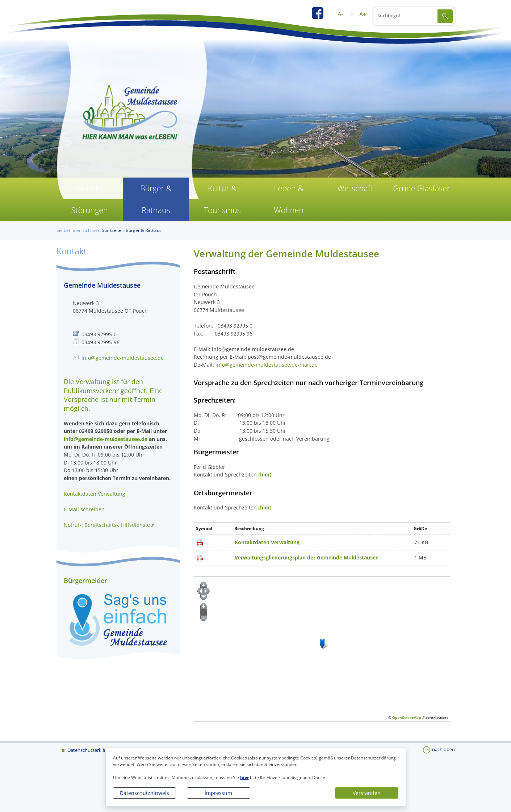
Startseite (112, 230)
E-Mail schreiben (84, 509)
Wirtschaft (355, 188)
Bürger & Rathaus (156, 199)
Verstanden (367, 793)
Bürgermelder (85, 580)
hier (244, 777)
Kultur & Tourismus (222, 199)
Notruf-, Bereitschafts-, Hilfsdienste (107, 525)
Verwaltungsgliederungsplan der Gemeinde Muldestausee (307, 557)
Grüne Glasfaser (421, 188)
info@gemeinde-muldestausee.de (123, 358)
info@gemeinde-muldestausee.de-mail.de (267, 365)
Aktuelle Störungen (89, 199)
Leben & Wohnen (289, 199)
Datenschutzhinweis (144, 793)
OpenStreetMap (407, 717)
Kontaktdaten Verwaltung (267, 542)
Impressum (218, 793)
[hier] (264, 474)
